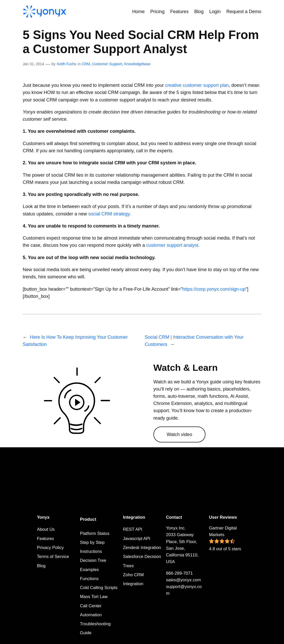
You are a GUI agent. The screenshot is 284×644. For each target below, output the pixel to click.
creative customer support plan (197, 85)
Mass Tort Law (94, 597)
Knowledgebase (137, 64)
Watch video (179, 434)
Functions (89, 579)
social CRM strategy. (110, 214)
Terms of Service (53, 557)
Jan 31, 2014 (33, 64)
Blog (41, 566)
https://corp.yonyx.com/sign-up (214, 289)
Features (45, 539)
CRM (86, 64)
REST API (133, 529)
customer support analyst (172, 245)
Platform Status (95, 533)
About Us (46, 529)
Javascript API (136, 539)
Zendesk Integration (142, 548)
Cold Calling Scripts (99, 588)
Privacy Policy (50, 548)
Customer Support (107, 64)
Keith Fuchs (66, 64)
